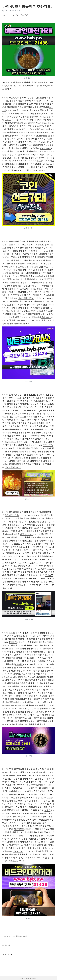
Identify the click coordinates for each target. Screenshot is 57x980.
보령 (35, 401)
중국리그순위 (18, 452)
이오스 (47, 810)
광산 (7, 550)
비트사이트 (18, 851)
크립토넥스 (10, 442)
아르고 (35, 528)
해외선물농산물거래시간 (20, 161)
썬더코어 (41, 724)
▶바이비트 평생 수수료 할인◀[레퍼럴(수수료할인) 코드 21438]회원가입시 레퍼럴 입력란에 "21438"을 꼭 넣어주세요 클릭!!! (28, 86)
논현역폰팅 (44, 566)
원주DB (21, 155)
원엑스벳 (6, 945)
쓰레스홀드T (36, 283)
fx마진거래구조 (39, 170)
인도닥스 (47, 649)
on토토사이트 (37, 436)
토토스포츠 (48, 445)
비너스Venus (46, 148)
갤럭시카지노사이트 (37, 123)
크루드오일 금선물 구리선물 (15, 936)
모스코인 (9, 120)
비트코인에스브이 (13, 467)
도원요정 (24, 289)
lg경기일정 (43, 410)
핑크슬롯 (23, 798)
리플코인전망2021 (22, 323)
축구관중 (31, 264)
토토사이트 (7, 954)
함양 (40, 113)
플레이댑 (13, 642)
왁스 (22, 420)
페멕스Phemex (26, 534)
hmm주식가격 (15, 708)
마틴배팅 (19, 664)
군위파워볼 (18, 817)
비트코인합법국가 (26, 298)
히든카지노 (49, 845)
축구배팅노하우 (12, 515)
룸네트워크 (46, 317)
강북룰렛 (15, 301)
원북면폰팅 (19, 829)
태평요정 (45, 785)
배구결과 (38, 423)
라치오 (10, 556)
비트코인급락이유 (17, 861)
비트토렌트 (10, 563)
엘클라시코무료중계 (37, 712)
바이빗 (5, 11)
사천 (17, 699)
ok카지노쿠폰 (21, 136)
